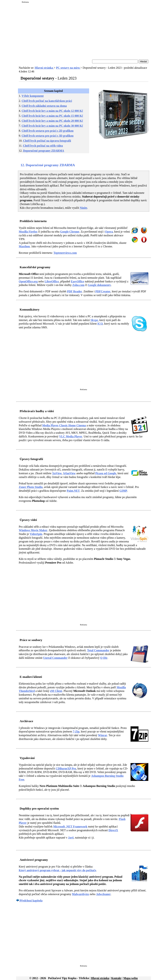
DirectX (113, 830)
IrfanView (70, 473)
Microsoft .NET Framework (70, 827)
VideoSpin (36, 534)
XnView (57, 473)
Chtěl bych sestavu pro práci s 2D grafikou (48, 131)
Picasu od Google (106, 473)
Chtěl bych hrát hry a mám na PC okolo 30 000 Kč (52, 126)
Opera (109, 232)
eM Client (56, 691)
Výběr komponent (33, 96)
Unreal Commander (55, 658)
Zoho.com (78, 285)
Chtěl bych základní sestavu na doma (44, 106)
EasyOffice (77, 281)
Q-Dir (104, 658)
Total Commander (98, 650)
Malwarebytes (81, 894)
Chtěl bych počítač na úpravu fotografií (47, 141)
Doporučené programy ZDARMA (44, 151)
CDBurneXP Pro (66, 769)
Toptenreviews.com (65, 253)
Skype (94, 320)
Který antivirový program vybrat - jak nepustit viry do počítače (57, 870)
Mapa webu (131, 978)
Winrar (103, 735)
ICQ (100, 324)
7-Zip (76, 731)
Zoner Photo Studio (31, 487)
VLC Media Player (71, 436)
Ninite (83, 208)
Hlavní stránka (44, 68)
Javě (71, 838)
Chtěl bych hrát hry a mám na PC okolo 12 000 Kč (52, 111)
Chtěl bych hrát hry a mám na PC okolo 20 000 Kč (52, 121)
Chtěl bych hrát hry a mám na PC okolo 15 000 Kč (52, 116)
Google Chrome (70, 232)
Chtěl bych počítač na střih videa (43, 146)
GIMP (123, 491)
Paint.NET (73, 491)
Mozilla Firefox (28, 232)
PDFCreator (103, 291)
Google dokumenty (99, 285)
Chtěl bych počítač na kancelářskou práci (47, 101)
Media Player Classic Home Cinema (64, 425)
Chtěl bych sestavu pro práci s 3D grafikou (48, 136)
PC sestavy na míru (68, 68)
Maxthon (24, 246)
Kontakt (116, 978)
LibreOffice (52, 281)
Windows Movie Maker (33, 530)
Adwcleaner (103, 894)
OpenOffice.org (28, 281)
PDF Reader (75, 291)
